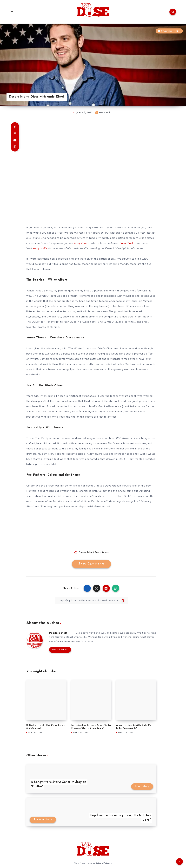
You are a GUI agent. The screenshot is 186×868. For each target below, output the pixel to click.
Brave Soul (126, 243)
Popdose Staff (58, 633)
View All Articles (60, 650)
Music (105, 553)
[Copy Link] (91, 600)
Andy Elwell (82, 243)
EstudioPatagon (104, 863)
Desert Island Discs (90, 553)
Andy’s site (40, 248)
